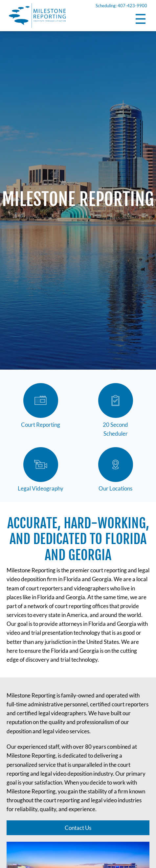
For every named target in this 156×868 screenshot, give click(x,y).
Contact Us (78, 827)
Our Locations (116, 470)
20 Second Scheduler (116, 410)
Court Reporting (41, 406)
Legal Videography (41, 470)
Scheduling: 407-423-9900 (121, 6)
